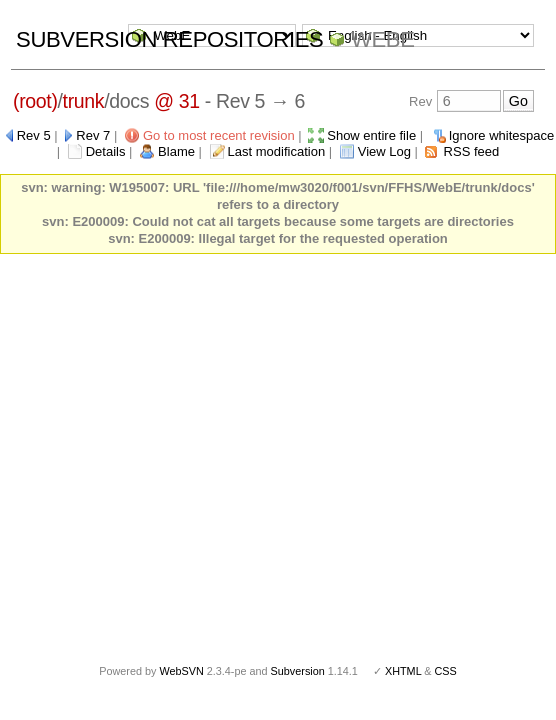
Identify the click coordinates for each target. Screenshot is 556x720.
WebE (382, 39)
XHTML (403, 671)
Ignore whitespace (502, 135)
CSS (446, 671)
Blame (176, 151)
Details (106, 151)
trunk (84, 101)
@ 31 (177, 101)
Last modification (277, 151)
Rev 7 (93, 135)
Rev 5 (34, 135)
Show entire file (371, 135)
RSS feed (472, 151)
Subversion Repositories (169, 39)
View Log (384, 151)
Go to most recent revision (219, 135)
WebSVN (181, 671)
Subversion (298, 671)
